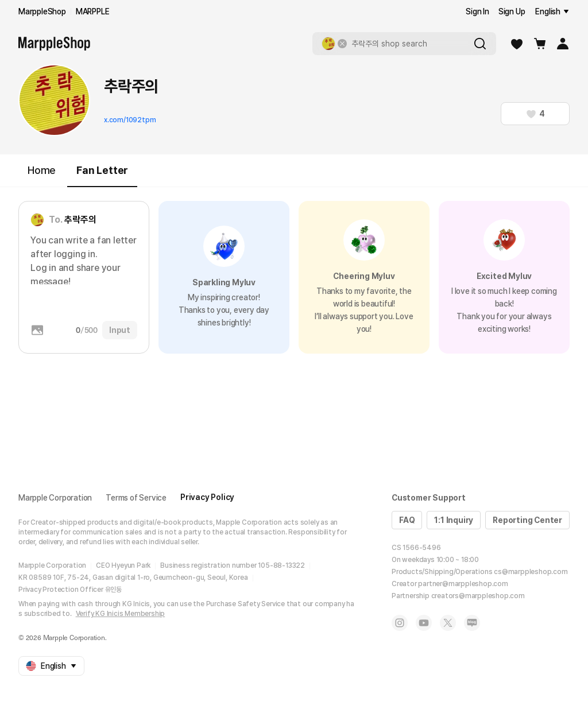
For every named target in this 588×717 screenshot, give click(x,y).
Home (42, 170)
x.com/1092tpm (130, 120)
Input (120, 330)
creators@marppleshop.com (478, 596)
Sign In (477, 11)
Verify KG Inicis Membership (121, 614)
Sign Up (512, 11)
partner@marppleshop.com (463, 584)
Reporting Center (527, 520)
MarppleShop (42, 11)
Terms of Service (136, 498)
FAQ (407, 520)
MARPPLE (93, 11)
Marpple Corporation (55, 498)
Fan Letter (102, 175)
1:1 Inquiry (454, 520)
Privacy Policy (207, 497)
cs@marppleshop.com (531, 572)
